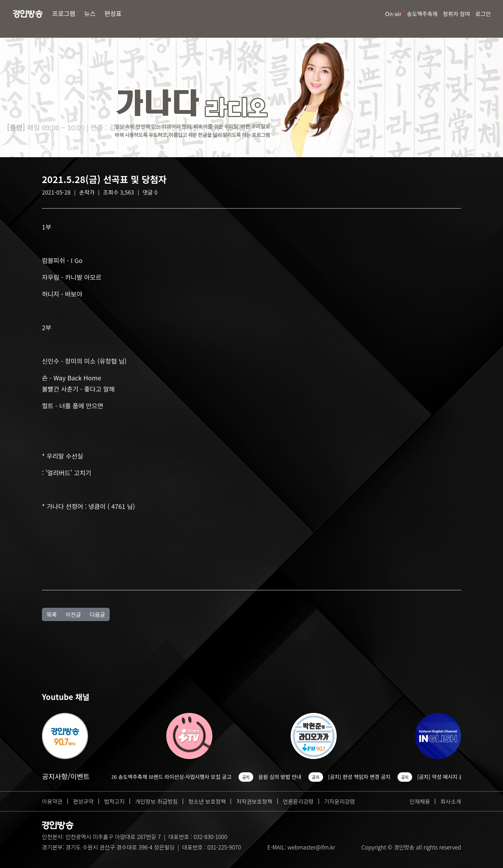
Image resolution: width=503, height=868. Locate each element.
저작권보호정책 (254, 801)
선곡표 (89, 148)
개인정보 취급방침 (156, 801)
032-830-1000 (210, 837)
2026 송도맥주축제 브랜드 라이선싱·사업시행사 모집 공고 (173, 777)
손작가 (87, 192)
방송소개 (19, 148)
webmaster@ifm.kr (311, 847)
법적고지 (114, 801)
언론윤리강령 (298, 801)
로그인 (483, 14)
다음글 (97, 614)
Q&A (111, 148)
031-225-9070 (224, 847)
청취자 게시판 (55, 148)
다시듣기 (136, 148)
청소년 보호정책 (207, 801)
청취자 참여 (457, 14)
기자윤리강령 (340, 801)
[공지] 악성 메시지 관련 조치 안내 (459, 777)
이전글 (73, 614)
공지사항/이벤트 (66, 776)
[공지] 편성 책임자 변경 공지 (365, 777)
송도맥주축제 (422, 14)
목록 (52, 614)
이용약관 (52, 801)
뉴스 (90, 13)
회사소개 (451, 801)
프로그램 (64, 13)
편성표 (113, 13)
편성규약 (83, 801)
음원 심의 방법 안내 (285, 777)
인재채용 (420, 801)
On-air (393, 14)
